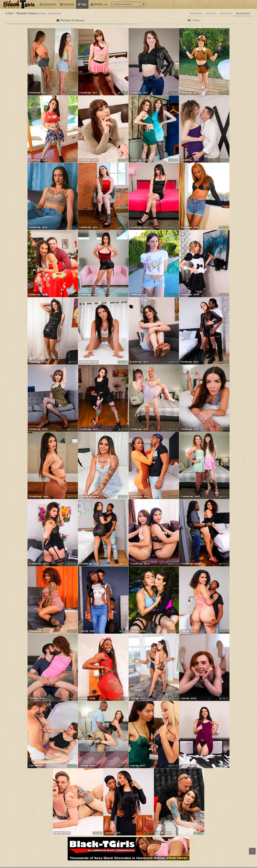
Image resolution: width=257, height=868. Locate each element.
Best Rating (211, 13)
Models (97, 4)
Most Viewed (226, 13)
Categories (48, 4)
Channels (67, 4)
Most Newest (196, 13)
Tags (82, 4)
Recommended (243, 13)
